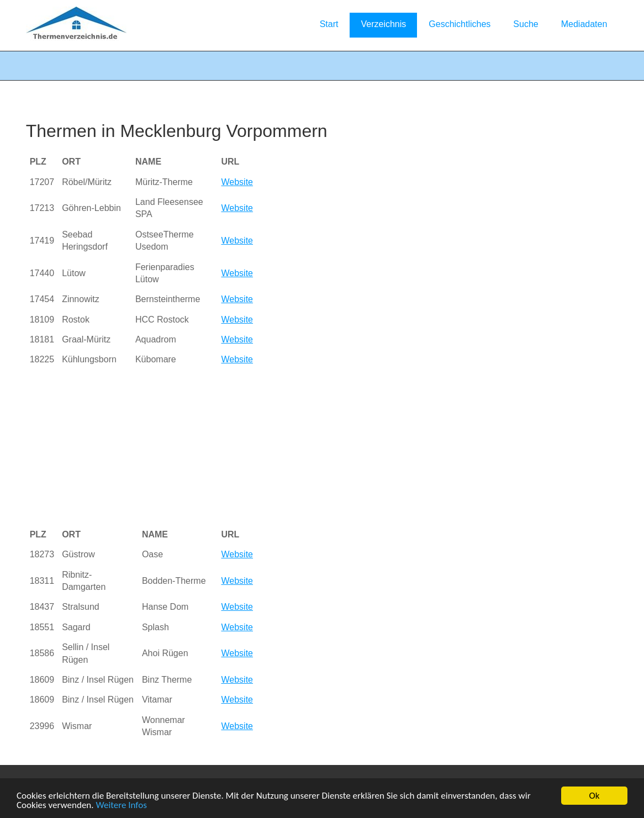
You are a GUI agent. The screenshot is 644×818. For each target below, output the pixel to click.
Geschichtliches (460, 24)
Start (329, 24)
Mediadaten (584, 24)
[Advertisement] (218, 447)
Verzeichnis (383, 24)
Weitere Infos (121, 806)
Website (237, 182)
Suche (526, 24)
